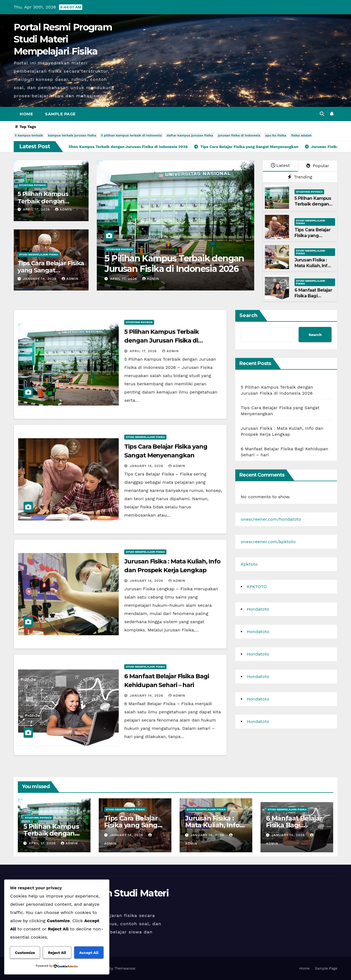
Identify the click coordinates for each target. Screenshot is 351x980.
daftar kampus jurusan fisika (190, 135)
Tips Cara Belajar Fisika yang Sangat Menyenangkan (51, 270)
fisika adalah (301, 135)
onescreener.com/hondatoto (271, 519)
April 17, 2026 (37, 209)
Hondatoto (258, 609)
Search (248, 315)
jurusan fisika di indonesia (239, 135)
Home (26, 114)
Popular (318, 166)
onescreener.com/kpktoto (268, 542)
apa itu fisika (276, 135)
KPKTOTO (257, 587)
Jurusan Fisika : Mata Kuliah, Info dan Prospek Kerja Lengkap (312, 268)
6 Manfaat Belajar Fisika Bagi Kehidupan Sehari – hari (313, 299)
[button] (322, 114)
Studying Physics (32, 185)
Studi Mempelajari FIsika (39, 254)
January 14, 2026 (40, 279)
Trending (300, 177)
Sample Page (60, 114)
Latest (280, 165)
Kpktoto (249, 564)
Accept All (89, 953)
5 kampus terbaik (29, 135)
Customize (25, 953)
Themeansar (125, 968)
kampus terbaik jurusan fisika (72, 135)
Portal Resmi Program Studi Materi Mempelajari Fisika (63, 39)
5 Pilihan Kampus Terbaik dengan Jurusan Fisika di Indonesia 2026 (174, 263)
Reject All (57, 953)
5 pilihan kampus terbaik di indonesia (131, 135)
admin (64, 209)
